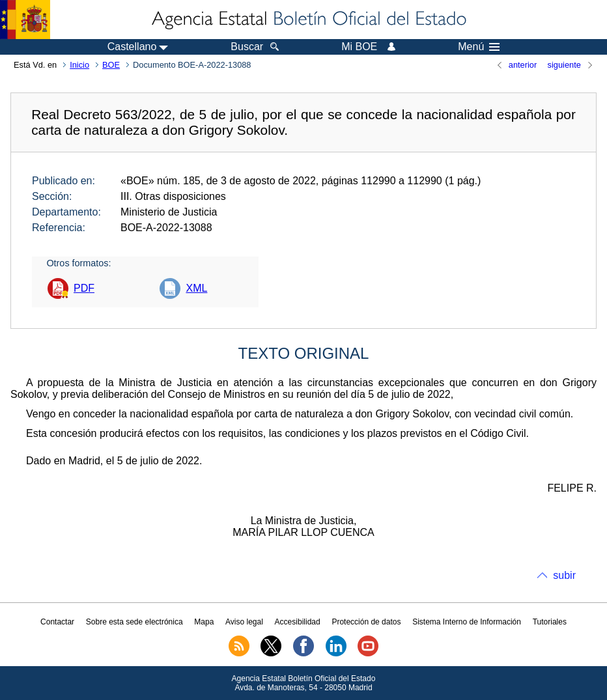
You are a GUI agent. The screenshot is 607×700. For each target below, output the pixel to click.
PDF (84, 288)
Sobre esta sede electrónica (134, 622)
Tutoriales (550, 622)
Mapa (204, 622)
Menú (479, 47)
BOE (111, 65)
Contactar (57, 622)
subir (564, 575)
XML (196, 288)
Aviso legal (244, 622)
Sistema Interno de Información (467, 622)
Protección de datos (366, 622)
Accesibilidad (298, 622)
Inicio (79, 65)
